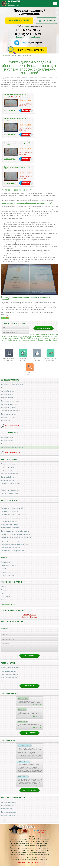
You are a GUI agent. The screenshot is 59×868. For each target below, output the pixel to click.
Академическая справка (10, 474)
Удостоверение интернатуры (11, 541)
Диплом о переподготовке (10, 528)
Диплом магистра (7, 394)
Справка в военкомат (9, 487)
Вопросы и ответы (23, 359)
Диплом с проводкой (8, 414)
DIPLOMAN (27, 829)
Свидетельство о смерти (10, 511)
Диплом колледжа (8, 444)
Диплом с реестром (8, 417)
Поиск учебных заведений (31, 50)
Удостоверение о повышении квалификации (16, 538)
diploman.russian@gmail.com (47, 340)
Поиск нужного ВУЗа (12, 426)
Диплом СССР (6, 421)
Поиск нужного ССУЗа (13, 453)
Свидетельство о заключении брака (14, 515)
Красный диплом (7, 398)
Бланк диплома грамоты (10, 525)
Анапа (3, 600)
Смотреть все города (8, 604)
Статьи (3, 569)
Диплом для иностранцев (10, 401)
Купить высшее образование (11, 683)
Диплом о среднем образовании (12, 447)
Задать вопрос (30, 735)
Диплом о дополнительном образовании (15, 531)
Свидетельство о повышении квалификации (16, 534)
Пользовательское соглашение (30, 864)
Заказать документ (19, 20)
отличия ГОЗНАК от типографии (9, 359)
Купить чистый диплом (9, 679)
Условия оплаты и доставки (50, 359)
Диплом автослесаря (8, 807)
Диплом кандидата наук (10, 404)
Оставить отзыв (29, 792)
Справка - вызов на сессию (10, 484)
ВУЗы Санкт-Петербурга (9, 565)
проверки (27, 26)
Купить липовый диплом (9, 676)
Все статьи (29, 688)
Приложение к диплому (9, 521)
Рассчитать (49, 21)
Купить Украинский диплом (10, 547)
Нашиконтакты (29, 373)
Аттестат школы (7, 471)
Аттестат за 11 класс (8, 464)
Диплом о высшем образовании (12, 385)
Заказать (26, 110)
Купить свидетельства (9, 673)
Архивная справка (7, 480)
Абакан (4, 587)
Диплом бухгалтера (8, 817)
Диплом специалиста (8, 388)
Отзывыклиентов (36, 359)
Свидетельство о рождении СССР (12, 508)
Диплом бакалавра (8, 391)
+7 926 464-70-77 (28, 30)
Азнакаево (5, 590)
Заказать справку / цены (10, 493)
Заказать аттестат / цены (10, 490)
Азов (3, 593)
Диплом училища (7, 437)
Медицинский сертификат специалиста (15, 544)
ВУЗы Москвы (6, 562)
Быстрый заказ (26, 100)
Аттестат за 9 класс (8, 467)
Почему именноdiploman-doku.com (29, 616)
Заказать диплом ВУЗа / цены (11, 411)
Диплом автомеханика (9, 804)
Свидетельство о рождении (11, 505)
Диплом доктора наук (9, 408)
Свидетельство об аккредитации (12, 551)
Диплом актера (6, 811)
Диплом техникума (8, 441)
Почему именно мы (8, 575)
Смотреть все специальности (11, 822)
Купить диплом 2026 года (10, 670)
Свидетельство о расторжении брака (14, 518)
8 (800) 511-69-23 (28, 35)
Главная (4, 55)
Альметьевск (6, 597)
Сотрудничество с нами (9, 572)
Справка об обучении (8, 477)
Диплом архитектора (8, 814)
